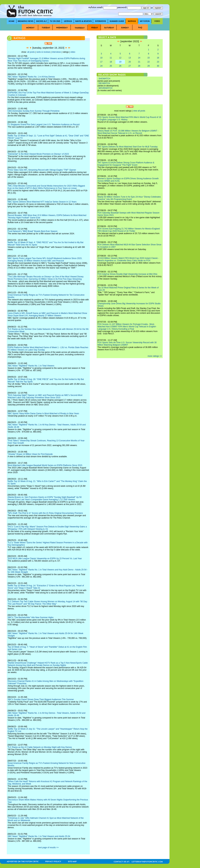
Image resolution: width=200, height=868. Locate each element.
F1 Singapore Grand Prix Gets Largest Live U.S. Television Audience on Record (44, 125)
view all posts (139, 111)
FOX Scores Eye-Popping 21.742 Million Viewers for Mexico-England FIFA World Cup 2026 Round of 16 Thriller (129, 230)
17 (101, 62)
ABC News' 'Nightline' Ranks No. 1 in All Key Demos (31, 77)
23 (158, 62)
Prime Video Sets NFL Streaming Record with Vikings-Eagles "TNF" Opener (42, 170)
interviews (56, 52)
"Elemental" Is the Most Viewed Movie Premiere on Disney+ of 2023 (38, 154)
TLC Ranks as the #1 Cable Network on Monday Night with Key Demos (40, 747)
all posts (31, 52)
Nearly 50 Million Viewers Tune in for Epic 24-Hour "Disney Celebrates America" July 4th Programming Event (129, 198)
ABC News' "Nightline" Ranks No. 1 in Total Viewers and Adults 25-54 (39, 836)
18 (111, 62)
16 (158, 58)
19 (120, 62)
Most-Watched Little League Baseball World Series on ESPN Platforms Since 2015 (45, 465)
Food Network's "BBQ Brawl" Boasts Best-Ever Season (33, 231)
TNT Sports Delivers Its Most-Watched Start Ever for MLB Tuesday (128, 147)
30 (158, 66)
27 (130, 66)
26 (120, 66)
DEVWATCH (104, 83)
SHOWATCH (104, 79)
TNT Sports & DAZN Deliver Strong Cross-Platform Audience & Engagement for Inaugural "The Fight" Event (126, 164)
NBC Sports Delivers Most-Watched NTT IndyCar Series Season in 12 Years (42, 202)
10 (101, 58)
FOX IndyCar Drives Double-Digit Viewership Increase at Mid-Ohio (127, 274)
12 (120, 58)
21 (139, 62)
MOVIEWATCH (106, 88)
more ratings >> (155, 356)
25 (111, 66)
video (73, 52)
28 (139, 66)
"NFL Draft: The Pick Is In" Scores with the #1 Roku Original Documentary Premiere (45, 513)
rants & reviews (43, 52)
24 (101, 66)
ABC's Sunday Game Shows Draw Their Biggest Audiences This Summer (41, 699)
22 (149, 62)
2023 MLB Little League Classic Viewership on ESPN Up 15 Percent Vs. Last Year (45, 559)
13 (130, 58)
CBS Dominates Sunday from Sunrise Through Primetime (34, 111)
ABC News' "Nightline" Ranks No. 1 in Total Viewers (31, 366)
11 (111, 58)
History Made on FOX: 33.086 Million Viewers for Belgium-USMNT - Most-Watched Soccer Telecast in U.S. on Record (128, 132)
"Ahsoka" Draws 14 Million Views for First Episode (30, 454)
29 (149, 66)
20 (130, 62)
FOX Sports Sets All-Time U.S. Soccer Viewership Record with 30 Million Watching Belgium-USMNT (127, 344)
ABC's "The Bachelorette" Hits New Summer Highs (31, 617)
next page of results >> (48, 848)
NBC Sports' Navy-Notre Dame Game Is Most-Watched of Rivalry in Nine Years (43, 414)
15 (149, 58)
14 (139, 58)
